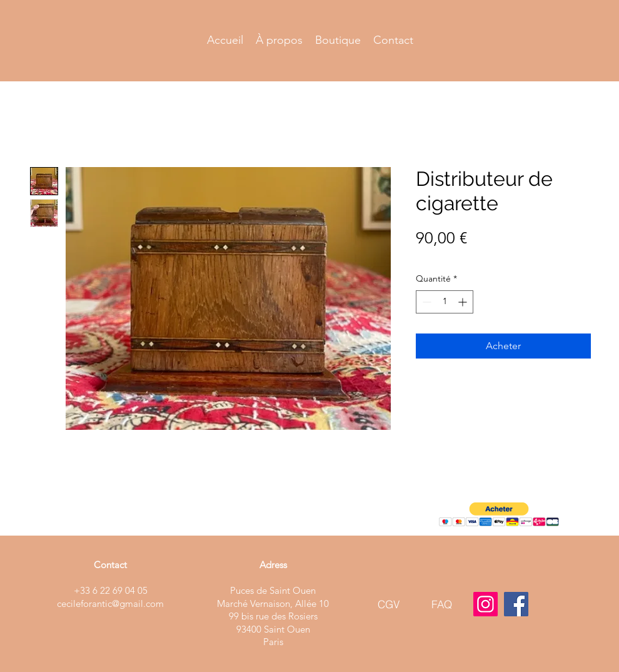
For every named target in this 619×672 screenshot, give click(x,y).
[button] (499, 515)
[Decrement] (425, 302)
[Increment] (464, 302)
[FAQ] (442, 604)
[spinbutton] (445, 302)
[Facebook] (516, 604)
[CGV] (389, 604)
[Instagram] (486, 604)
